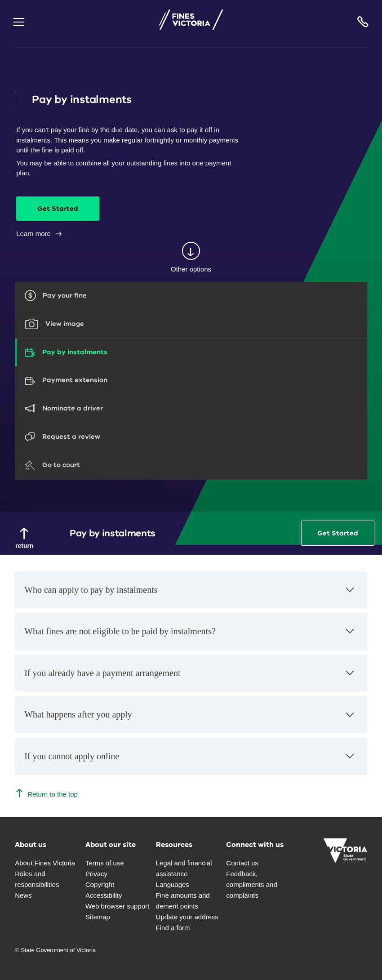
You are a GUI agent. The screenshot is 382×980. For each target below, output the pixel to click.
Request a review (71, 437)
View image (65, 324)
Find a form (173, 928)
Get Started (64, 209)
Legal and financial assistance (184, 868)
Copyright (100, 884)
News (23, 895)
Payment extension (75, 380)
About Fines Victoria (45, 863)
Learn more (39, 234)
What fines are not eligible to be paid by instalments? (190, 636)
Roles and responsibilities (37, 879)
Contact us (242, 863)
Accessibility (104, 895)
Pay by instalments (75, 352)
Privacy (96, 874)
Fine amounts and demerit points (183, 901)
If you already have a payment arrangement (190, 678)
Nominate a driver (73, 408)
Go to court (61, 465)
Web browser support (117, 906)
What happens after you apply (190, 719)
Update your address (187, 917)
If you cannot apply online (190, 761)
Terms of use (105, 863)
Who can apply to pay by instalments (190, 595)
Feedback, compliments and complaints (251, 884)
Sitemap (98, 917)
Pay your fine (65, 295)
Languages (173, 884)
